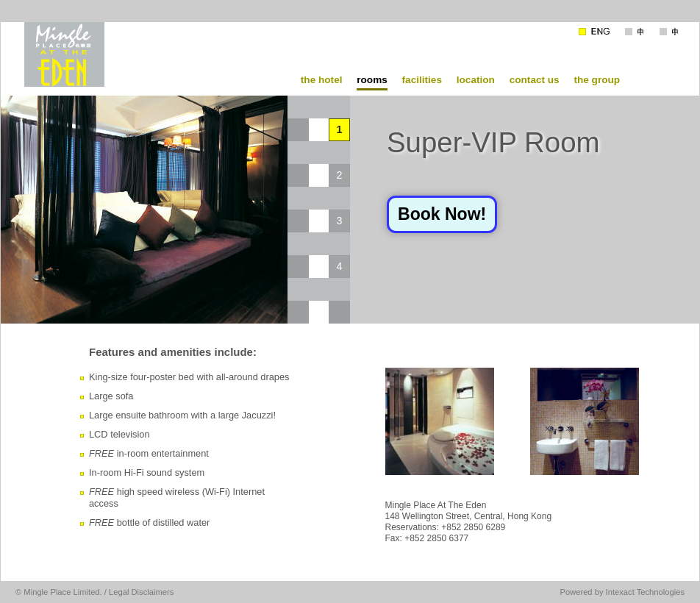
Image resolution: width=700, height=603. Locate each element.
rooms (372, 80)
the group (597, 80)
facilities (422, 80)
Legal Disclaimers (141, 592)
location (476, 80)
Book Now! (442, 214)
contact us (535, 80)
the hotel (322, 80)
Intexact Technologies (645, 592)
